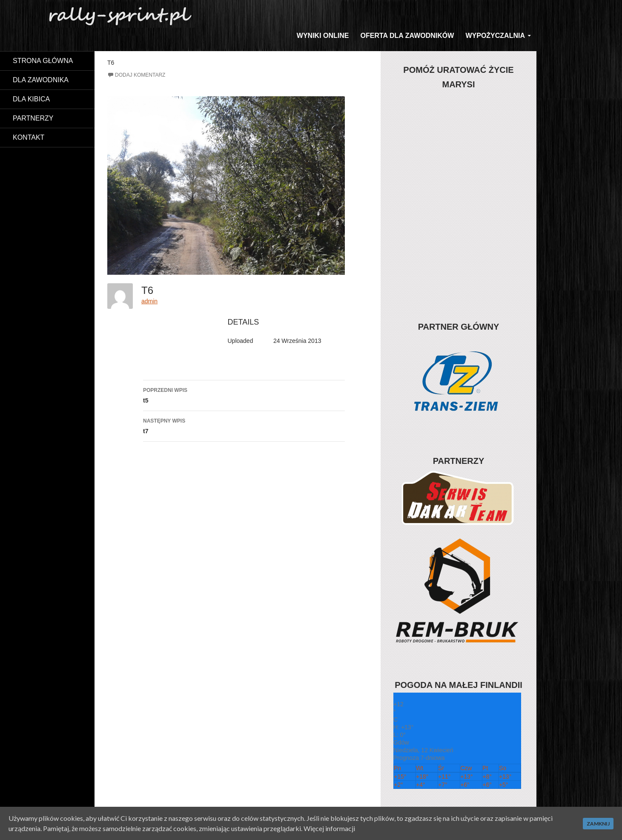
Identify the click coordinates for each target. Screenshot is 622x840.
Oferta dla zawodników (407, 36)
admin (149, 301)
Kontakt (29, 137)
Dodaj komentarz (140, 75)
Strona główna (43, 61)
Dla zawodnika (41, 80)
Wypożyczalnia (495, 36)
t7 (244, 425)
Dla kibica (31, 99)
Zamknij (598, 824)
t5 (244, 394)
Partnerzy (33, 118)
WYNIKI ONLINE (323, 36)
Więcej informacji (329, 828)
